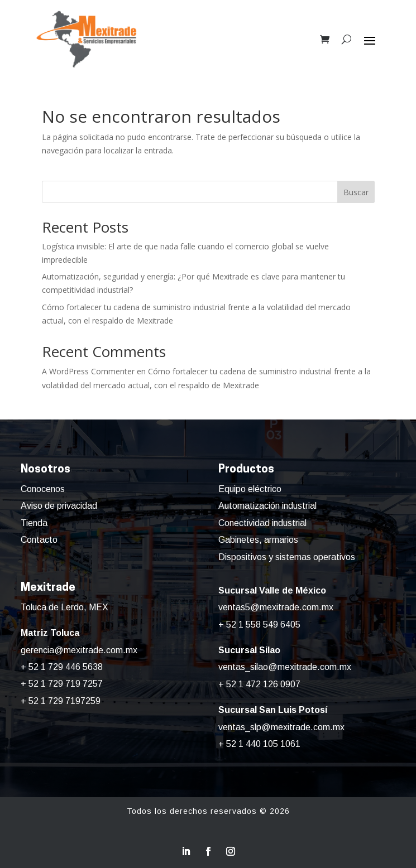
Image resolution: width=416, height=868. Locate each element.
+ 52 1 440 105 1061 (259, 744)
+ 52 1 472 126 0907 (259, 684)
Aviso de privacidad (59, 506)
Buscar (356, 192)
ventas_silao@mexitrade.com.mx (285, 667)
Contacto (39, 540)
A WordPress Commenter (88, 371)
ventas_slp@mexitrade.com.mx (281, 727)
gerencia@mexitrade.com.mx (79, 650)
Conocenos (43, 489)
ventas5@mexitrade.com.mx (276, 607)
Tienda (34, 523)
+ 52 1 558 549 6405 (259, 625)
